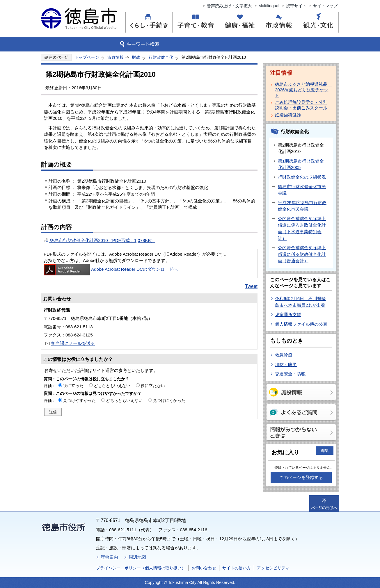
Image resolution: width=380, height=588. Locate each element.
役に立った (73, 386)
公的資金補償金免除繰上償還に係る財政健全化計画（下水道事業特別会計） (302, 228)
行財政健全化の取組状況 (302, 177)
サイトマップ (325, 6)
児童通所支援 (288, 315)
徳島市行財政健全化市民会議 (302, 190)
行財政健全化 (161, 57)
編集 (325, 450)
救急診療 (284, 355)
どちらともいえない (112, 386)
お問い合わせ (204, 568)
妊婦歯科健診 (288, 115)
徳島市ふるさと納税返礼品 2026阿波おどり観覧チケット (302, 90)
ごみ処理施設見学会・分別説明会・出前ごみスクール (301, 105)
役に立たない (153, 386)
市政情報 (116, 57)
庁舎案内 (109, 557)
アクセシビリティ (273, 568)
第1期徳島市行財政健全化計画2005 (301, 164)
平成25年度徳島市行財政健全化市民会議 (302, 206)
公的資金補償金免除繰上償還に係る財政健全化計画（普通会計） (302, 254)
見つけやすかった (79, 400)
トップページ (87, 57)
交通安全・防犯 (290, 374)
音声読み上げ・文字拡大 (229, 6)
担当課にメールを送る (73, 343)
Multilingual (269, 6)
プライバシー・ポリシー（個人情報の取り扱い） (141, 568)
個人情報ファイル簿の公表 (301, 324)
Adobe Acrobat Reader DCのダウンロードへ (111, 269)
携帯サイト (296, 6)
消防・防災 (286, 365)
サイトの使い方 (237, 568)
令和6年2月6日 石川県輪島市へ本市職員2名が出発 (300, 302)
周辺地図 (137, 557)
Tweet (251, 286)
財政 (136, 57)
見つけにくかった (169, 400)
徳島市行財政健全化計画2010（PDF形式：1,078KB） (102, 240)
